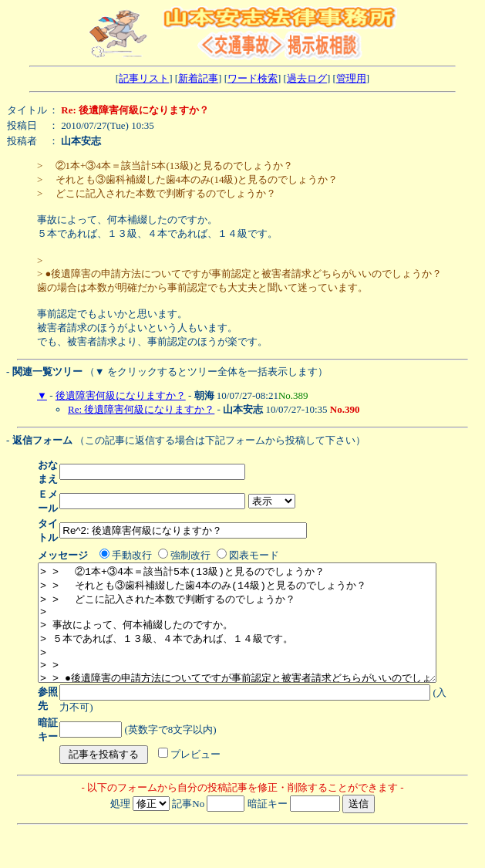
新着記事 (198, 78)
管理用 (351, 78)
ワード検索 (253, 78)
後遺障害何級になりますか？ (121, 395)
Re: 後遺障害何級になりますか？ (141, 409)
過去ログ (307, 78)
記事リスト (144, 78)
